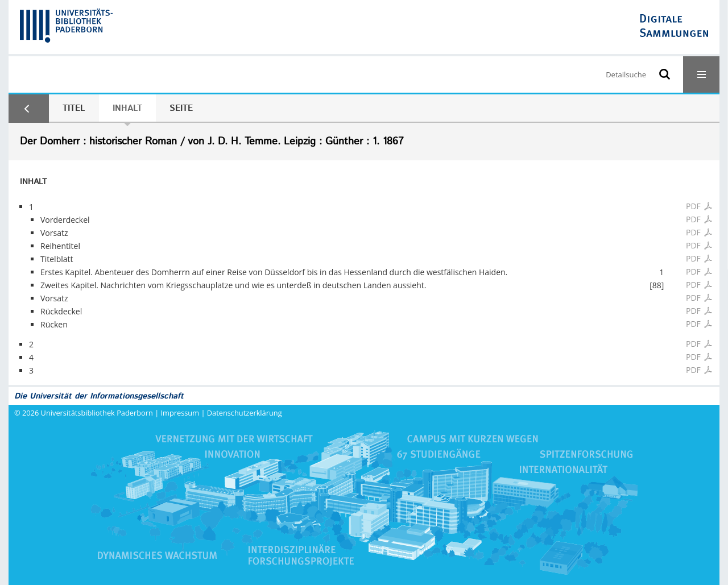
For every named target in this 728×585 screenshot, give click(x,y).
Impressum (180, 413)
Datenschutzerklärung (245, 413)
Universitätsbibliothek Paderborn (97, 413)
